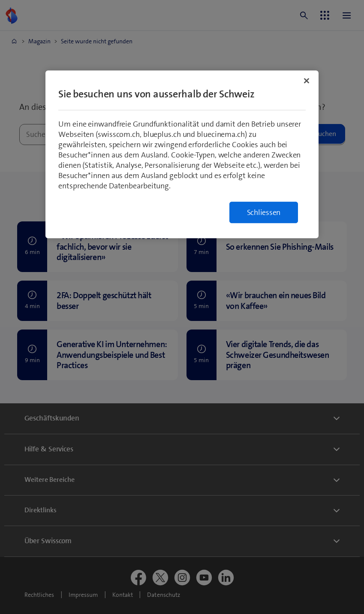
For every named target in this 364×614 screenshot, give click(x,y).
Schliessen (264, 212)
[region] (182, 154)
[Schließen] (307, 81)
